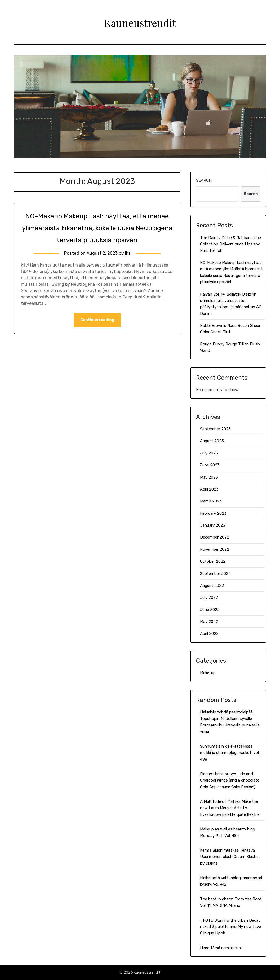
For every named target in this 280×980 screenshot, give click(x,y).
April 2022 (209, 634)
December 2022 (215, 537)
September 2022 (215, 574)
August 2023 (212, 441)
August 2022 (212, 586)
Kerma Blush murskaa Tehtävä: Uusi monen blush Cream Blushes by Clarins (230, 857)
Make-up (208, 673)
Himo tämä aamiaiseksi (221, 948)
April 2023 (209, 489)
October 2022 (213, 561)
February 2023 (213, 513)
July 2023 (209, 453)
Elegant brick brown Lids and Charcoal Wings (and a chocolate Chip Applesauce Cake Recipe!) (230, 780)
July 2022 (209, 597)
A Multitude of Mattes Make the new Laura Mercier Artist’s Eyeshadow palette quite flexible (230, 808)
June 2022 (210, 610)
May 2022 (209, 622)
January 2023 (213, 525)
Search (204, 180)
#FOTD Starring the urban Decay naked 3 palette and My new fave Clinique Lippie (230, 927)
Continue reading (97, 332)
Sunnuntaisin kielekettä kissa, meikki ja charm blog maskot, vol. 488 (230, 753)
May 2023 (209, 477)
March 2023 (211, 501)
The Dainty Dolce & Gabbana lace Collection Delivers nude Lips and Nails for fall (230, 244)
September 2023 (215, 429)
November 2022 (215, 549)
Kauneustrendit (140, 21)
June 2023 (210, 465)
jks (128, 265)
